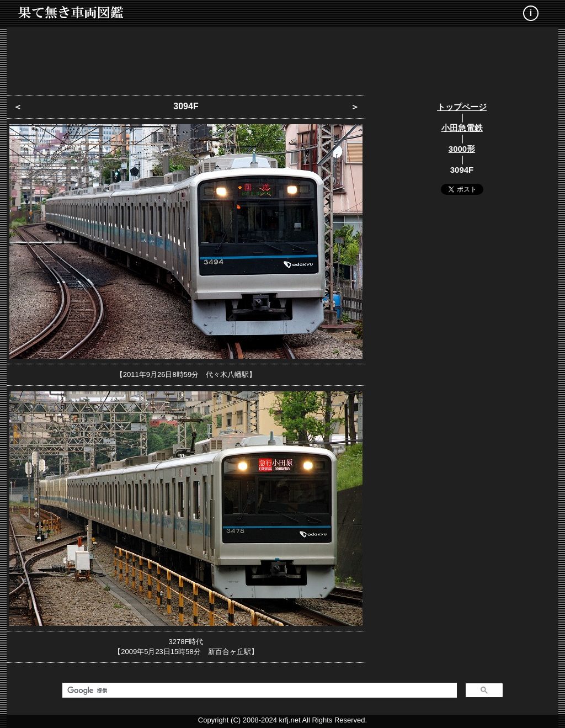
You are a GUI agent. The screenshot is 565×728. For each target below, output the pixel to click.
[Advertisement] (282, 58)
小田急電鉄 (462, 128)
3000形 (462, 149)
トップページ (462, 107)
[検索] (258, 690)
